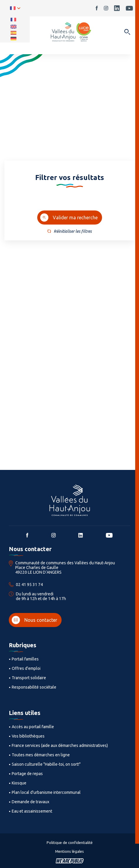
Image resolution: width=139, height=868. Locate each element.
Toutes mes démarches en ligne (41, 755)
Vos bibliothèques (28, 736)
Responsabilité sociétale (34, 687)
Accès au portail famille (33, 727)
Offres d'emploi (26, 668)
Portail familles (25, 659)
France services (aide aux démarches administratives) (60, 745)
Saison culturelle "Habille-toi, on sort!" (46, 764)
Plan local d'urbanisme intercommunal (46, 792)
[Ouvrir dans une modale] (127, 32)
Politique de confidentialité (70, 842)
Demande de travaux (30, 802)
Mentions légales (69, 851)
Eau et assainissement (32, 811)
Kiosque (19, 783)
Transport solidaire (29, 678)
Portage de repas (27, 774)
